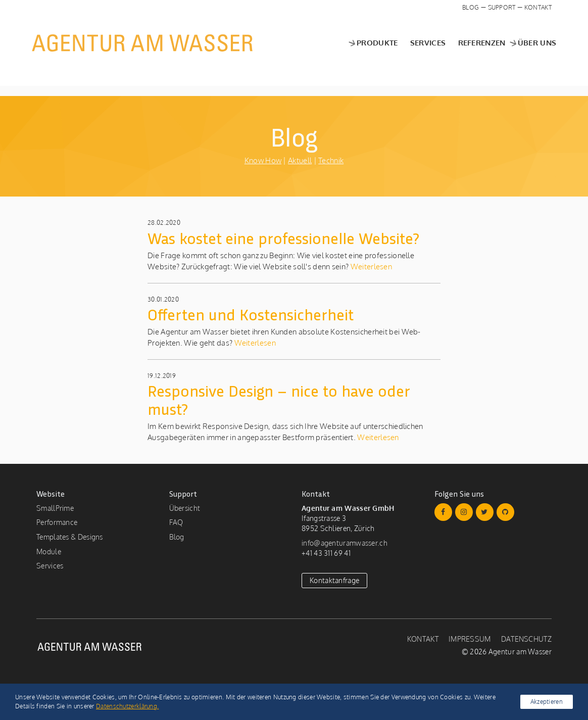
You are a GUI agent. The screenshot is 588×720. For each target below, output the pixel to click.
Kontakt (538, 7)
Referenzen (477, 43)
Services (423, 43)
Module (49, 551)
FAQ (176, 522)
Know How (263, 160)
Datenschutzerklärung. (127, 706)
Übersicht (185, 508)
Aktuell (300, 160)
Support (502, 7)
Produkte (367, 43)
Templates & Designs (70, 537)
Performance (57, 522)
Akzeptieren (547, 702)
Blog (471, 7)
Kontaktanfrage (334, 580)
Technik (331, 160)
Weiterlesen (370, 267)
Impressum (470, 639)
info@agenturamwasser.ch (345, 543)
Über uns (527, 43)
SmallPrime (55, 508)
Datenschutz (526, 639)
